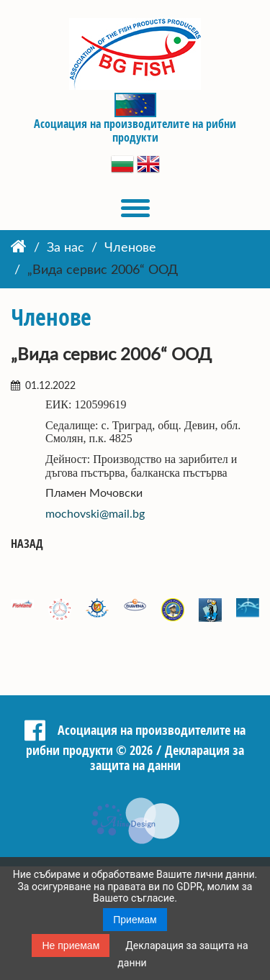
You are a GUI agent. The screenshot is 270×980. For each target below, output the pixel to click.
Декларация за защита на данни (167, 757)
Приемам (135, 920)
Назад (27, 544)
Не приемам (71, 945)
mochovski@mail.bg (95, 514)
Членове (130, 248)
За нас (66, 248)
